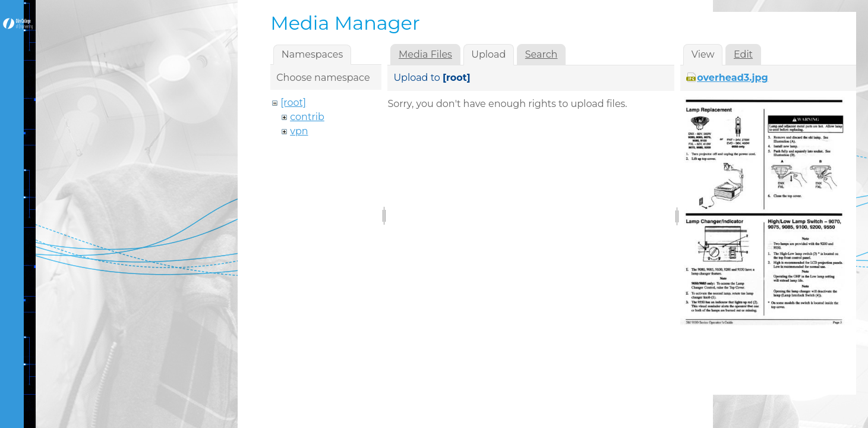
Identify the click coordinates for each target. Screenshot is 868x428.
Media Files (425, 54)
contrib (307, 117)
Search (542, 54)
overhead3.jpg (732, 78)
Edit (743, 54)
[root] (293, 103)
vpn (299, 131)
